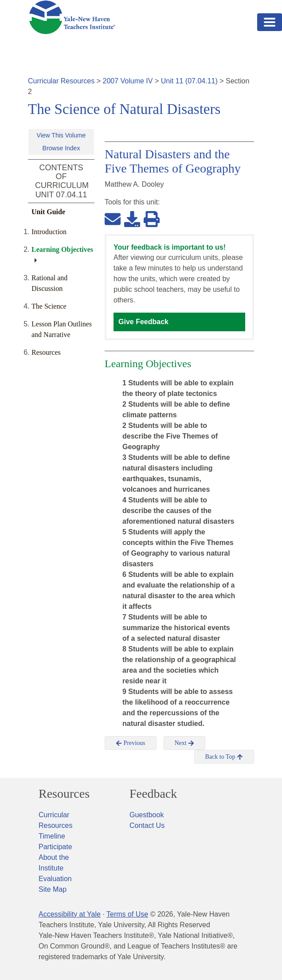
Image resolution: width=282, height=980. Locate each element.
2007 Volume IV (128, 81)
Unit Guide (48, 212)
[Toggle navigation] (270, 22)
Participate (55, 847)
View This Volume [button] (61, 135)
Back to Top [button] (224, 757)
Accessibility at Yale (70, 914)
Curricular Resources (61, 81)
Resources (46, 352)
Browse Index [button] (61, 148)
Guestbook (147, 815)
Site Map (53, 889)
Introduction (49, 232)
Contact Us (147, 825)
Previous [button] (131, 743)
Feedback (153, 794)
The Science (49, 306)
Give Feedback (143, 322)
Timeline (52, 836)
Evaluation (55, 879)
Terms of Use (127, 914)
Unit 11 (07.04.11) (189, 81)
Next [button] (185, 743)
